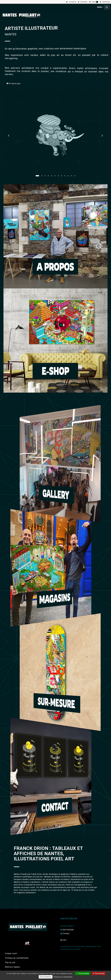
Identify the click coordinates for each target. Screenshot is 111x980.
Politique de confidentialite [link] (63, 977)
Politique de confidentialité (17, 958)
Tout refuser (99, 973)
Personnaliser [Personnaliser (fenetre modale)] (46, 977)
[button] (9, 135)
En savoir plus (21, 82)
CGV (63, 940)
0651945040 (68, 930)
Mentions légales (13, 967)
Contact (66, 933)
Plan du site (10, 963)
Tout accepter (83, 973)
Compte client (11, 953)
